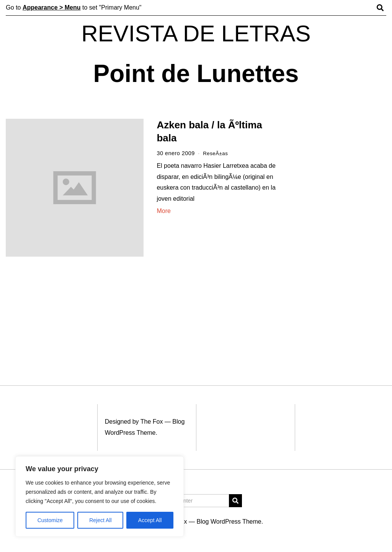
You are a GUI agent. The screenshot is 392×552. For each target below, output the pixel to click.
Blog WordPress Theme (229, 522)
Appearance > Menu (52, 7)
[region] (100, 496)
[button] (235, 501)
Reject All (100, 520)
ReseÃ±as (216, 153)
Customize (50, 520)
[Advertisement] (340, 237)
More (163, 211)
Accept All (150, 520)
